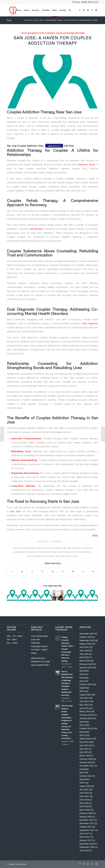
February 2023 (86, 759)
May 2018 (84, 803)
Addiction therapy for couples (32, 548)
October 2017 (86, 827)
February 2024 (86, 715)
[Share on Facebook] (12, 572)
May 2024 (84, 705)
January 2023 (86, 762)
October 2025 (86, 637)
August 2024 (85, 695)
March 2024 (85, 711)
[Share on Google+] (32, 572)
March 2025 (85, 661)
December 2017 (87, 820)
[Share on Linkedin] (53, 572)
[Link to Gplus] (92, 10)
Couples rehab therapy (67, 548)
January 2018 (86, 817)
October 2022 (86, 776)
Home (36, 20)
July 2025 (84, 647)
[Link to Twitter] (84, 10)
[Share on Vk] (73, 572)
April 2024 (84, 708)
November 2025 (87, 634)
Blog (9, 20)
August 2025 (85, 644)
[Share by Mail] (93, 572)
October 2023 (86, 728)
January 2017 (86, 840)
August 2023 (85, 739)
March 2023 (85, 756)
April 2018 (84, 806)
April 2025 (84, 657)
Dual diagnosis (90, 323)
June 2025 (84, 651)
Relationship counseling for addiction (53, 556)
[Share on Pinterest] (42, 572)
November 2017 (87, 823)
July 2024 (84, 698)
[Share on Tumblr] (63, 572)
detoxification (36, 229)
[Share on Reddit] (83, 572)
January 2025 (86, 667)
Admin (58, 541)
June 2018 (84, 800)
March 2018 (85, 810)
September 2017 (87, 830)
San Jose (15, 511)
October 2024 (86, 684)
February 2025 (86, 664)
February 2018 (86, 813)
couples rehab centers (70, 33)
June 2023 (84, 745)
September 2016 (87, 847)
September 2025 (87, 640)
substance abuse (86, 164)
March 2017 (85, 837)
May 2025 (84, 654)
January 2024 (86, 718)
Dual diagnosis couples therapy (71, 552)
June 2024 (84, 701)
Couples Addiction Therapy (54, 20)
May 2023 (84, 749)
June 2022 (84, 793)
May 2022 (84, 796)
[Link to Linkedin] (88, 10)
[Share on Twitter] (22, 572)
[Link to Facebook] (80, 10)
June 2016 (84, 850)
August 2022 (85, 786)
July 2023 (84, 742)
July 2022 (84, 789)
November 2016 (87, 844)
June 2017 (84, 833)
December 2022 (87, 766)
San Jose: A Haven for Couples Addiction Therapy (53, 40)
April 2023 (84, 752)
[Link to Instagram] (96, 10)
